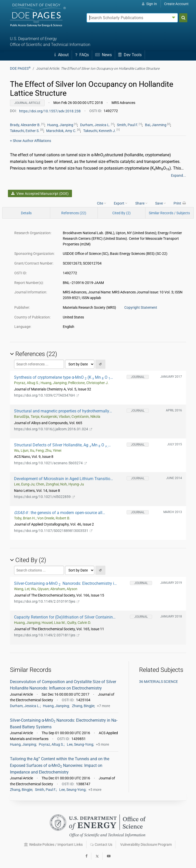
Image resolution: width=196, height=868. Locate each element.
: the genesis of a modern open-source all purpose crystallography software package (58, 513)
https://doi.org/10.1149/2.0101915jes (47, 601)
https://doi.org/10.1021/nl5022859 (44, 497)
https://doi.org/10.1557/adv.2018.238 (50, 111)
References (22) (74, 213)
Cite (102, 203)
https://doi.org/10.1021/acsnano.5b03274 (50, 463)
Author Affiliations (30, 141)
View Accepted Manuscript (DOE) (40, 194)
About (62, 55)
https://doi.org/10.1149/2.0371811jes (47, 635)
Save (161, 203)
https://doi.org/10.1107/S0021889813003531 (53, 531)
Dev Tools (130, 55)
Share (141, 203)
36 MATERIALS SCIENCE (158, 682)
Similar (169, 213)
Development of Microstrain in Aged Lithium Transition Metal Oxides (63, 479)
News (103, 55)
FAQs (82, 55)
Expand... (179, 175)
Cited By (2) (121, 213)
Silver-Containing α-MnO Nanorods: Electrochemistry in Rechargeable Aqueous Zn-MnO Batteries (65, 583)
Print (180, 203)
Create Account (176, 4)
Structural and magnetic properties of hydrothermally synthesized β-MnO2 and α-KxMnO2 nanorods (62, 411)
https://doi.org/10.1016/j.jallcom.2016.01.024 (53, 429)
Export (121, 203)
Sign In (149, 4)
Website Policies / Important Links (53, 845)
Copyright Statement (141, 307)
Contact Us (101, 845)
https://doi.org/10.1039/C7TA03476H (46, 395)
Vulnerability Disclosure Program (146, 845)
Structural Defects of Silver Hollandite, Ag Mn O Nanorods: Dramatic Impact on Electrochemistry (61, 445)
